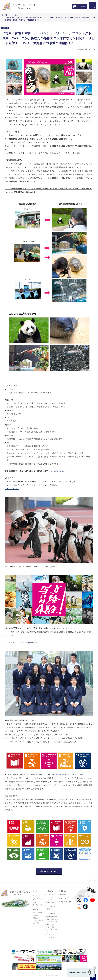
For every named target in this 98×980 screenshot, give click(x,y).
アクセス (49, 935)
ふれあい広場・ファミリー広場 (39, 922)
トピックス (14, 15)
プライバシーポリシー (67, 903)
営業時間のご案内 (52, 917)
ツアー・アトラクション (38, 904)
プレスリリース (38, 899)
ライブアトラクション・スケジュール (52, 921)
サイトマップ (65, 898)
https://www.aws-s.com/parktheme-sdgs (68, 775)
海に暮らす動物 (37, 913)
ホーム (35, 891)
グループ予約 (50, 927)
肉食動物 (35, 915)
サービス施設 (50, 903)
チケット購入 (82, 6)
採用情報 (63, 894)
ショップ (49, 900)
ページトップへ (92, 883)
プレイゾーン (50, 894)
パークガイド (51, 913)
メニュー (92, 8)
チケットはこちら (12, 489)
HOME (5, 15)
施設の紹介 (50, 891)
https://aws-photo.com (58, 471)
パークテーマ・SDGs (52, 908)
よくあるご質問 (51, 937)
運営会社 (63, 891)
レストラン (50, 897)
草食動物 (35, 918)
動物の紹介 (36, 909)
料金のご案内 (50, 924)
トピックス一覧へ (50, 871)
